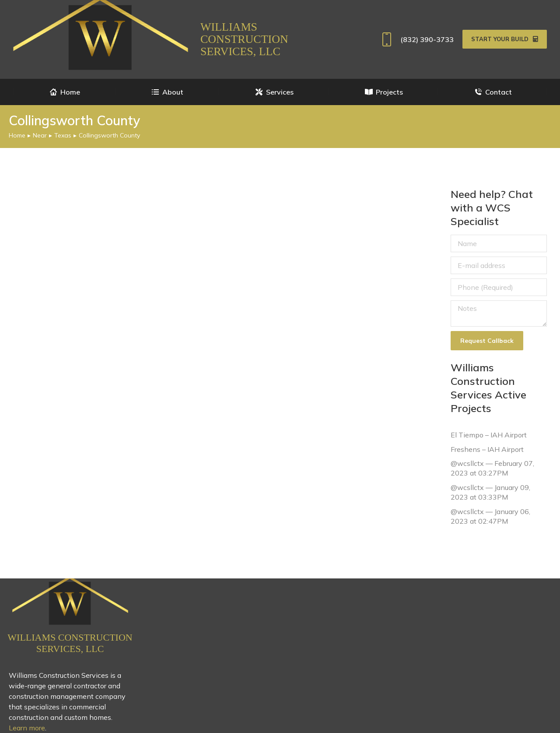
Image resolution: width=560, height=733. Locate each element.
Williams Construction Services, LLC (244, 39)
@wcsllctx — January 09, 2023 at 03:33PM (490, 492)
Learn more (27, 728)
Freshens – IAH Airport (487, 449)
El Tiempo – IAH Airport (489, 435)
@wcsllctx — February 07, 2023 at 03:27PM (492, 468)
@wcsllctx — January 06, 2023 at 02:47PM (490, 516)
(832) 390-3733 (416, 39)
